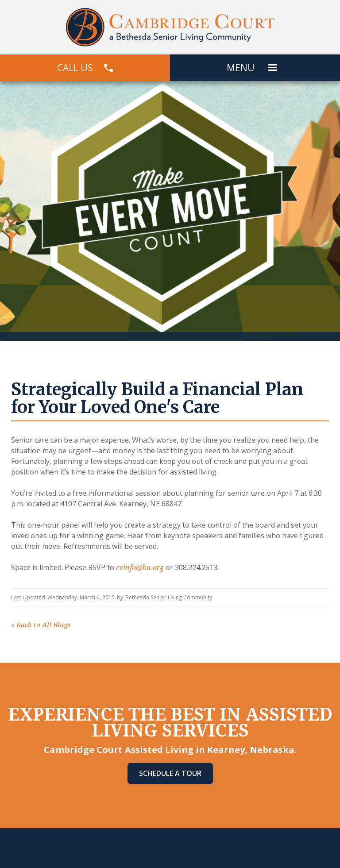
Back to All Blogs (41, 625)
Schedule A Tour (170, 773)
